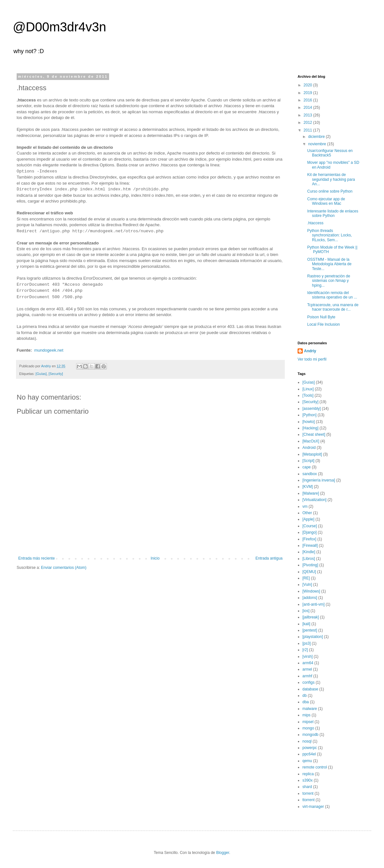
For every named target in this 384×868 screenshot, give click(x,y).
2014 (308, 108)
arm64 (308, 663)
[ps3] (307, 643)
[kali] (306, 624)
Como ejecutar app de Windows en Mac (326, 201)
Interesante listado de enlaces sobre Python (333, 213)
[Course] (310, 526)
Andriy (310, 351)
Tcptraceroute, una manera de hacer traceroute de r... (333, 307)
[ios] (306, 611)
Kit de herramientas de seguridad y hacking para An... (331, 179)
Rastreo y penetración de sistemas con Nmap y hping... (329, 281)
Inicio (155, 558)
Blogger (223, 853)
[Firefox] (309, 539)
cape (307, 467)
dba (306, 702)
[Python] (309, 415)
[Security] (56, 374)
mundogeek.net (49, 350)
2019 (308, 93)
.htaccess (315, 223)
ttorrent (308, 800)
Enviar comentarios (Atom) (64, 568)
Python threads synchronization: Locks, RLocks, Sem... (330, 235)
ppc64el (309, 754)
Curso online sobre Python (330, 191)
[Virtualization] (314, 500)
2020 (308, 85)
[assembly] (312, 409)
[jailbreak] (311, 617)
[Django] (310, 532)
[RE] (306, 578)
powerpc (310, 748)
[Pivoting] (310, 565)
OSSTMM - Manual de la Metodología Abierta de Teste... (329, 264)
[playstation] (313, 637)
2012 (308, 123)
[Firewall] (310, 545)
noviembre (318, 144)
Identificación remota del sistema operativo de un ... (332, 295)
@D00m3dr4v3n (60, 27)
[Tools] (308, 395)
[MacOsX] (311, 441)
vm (305, 506)
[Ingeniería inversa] (319, 480)
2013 (308, 115)
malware (310, 709)
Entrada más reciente (36, 558)
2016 (308, 100)
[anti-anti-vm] (313, 604)
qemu (307, 761)
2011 (308, 130)
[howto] (309, 422)
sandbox (310, 474)
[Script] (308, 461)
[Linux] (308, 389)
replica (308, 774)
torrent (308, 793)
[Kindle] (309, 552)
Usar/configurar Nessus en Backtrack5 (330, 153)
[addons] (310, 598)
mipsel (308, 722)
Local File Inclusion (324, 324)
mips (306, 715)
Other (307, 513)
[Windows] (311, 591)
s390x (308, 780)
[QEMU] (309, 572)
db (304, 696)
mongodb (310, 735)
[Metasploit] (312, 454)
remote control (315, 767)
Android (309, 448)
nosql (307, 741)
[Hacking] (310, 428)
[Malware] (311, 493)
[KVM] (308, 487)
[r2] (305, 650)
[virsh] (308, 657)
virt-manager (313, 807)
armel (307, 669)
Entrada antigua (269, 558)
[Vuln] (307, 585)
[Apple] (308, 519)
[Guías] (41, 374)
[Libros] (309, 559)
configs (308, 682)
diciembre (317, 137)
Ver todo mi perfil (312, 359)
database (310, 689)
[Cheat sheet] (314, 434)
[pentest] (310, 630)
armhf (307, 676)
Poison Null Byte (321, 317)
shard (307, 787)
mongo (308, 728)
